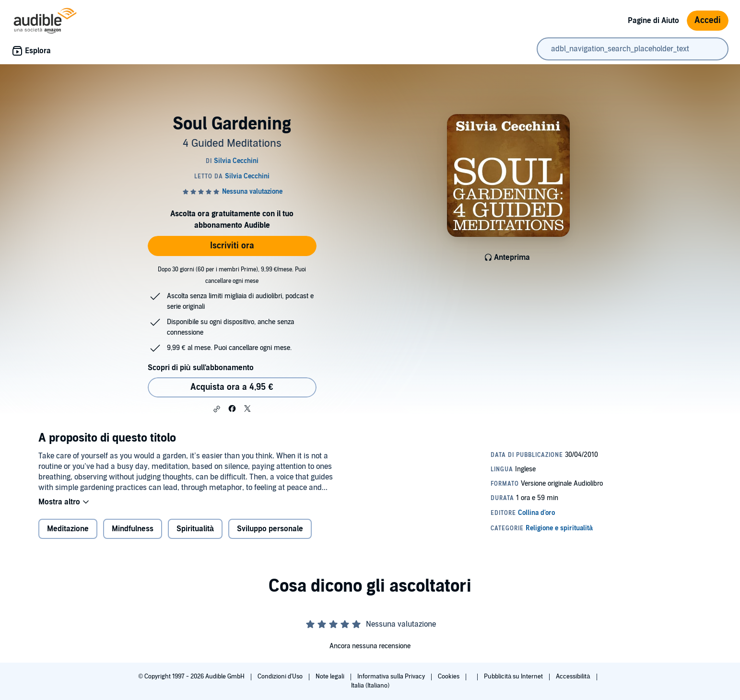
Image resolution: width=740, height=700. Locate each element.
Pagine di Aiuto (653, 21)
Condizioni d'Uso (281, 677)
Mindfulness (133, 529)
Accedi (708, 20)
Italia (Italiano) (370, 686)
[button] (217, 409)
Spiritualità (195, 529)
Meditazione (68, 529)
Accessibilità (574, 677)
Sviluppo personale (270, 529)
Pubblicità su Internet (514, 677)
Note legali (331, 677)
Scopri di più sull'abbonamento (201, 368)
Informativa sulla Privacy (392, 677)
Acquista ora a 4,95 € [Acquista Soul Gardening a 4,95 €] (232, 387)
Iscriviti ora (232, 246)
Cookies (449, 677)
